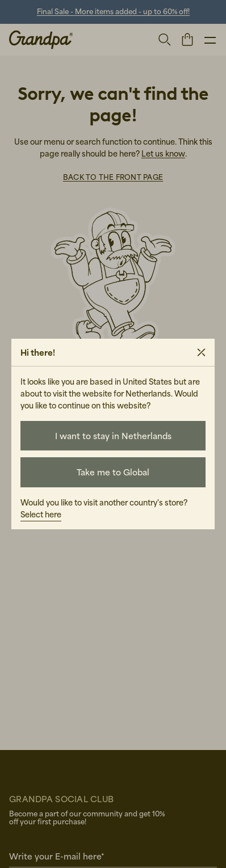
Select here (41, 514)
